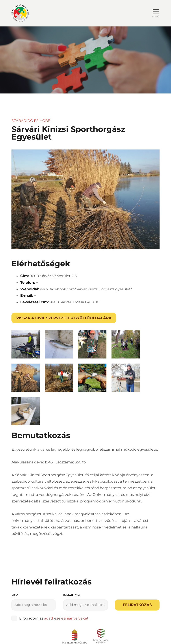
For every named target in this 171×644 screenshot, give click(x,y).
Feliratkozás (137, 543)
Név (15, 534)
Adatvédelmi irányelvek (71, 611)
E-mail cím (72, 534)
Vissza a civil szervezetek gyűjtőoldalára (64, 318)
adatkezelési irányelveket (66, 556)
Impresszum (109, 611)
